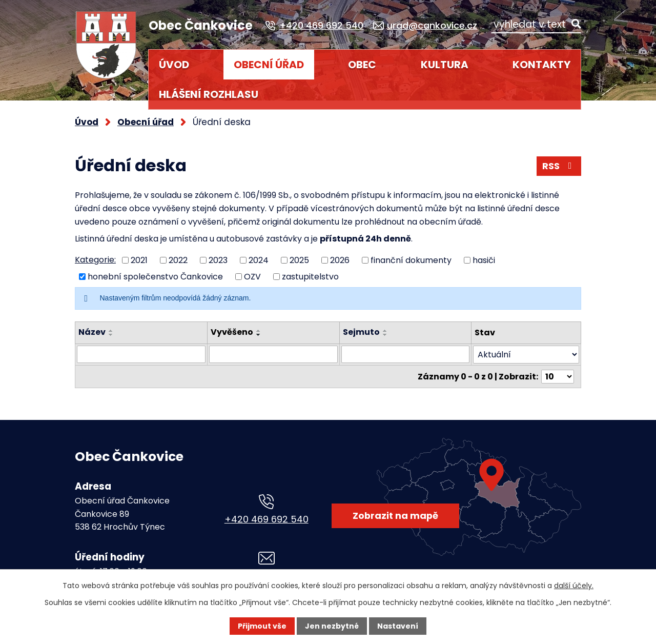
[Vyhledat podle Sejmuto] (406, 354)
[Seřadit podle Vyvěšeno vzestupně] (259, 331)
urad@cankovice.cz (266, 577)
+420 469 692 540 (266, 519)
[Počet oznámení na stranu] (558, 377)
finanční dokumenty (411, 260)
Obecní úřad (269, 65)
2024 (259, 260)
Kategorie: (95, 260)
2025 (299, 260)
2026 (340, 260)
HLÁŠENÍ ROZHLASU (209, 94)
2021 (139, 260)
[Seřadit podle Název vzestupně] (111, 331)
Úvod (174, 65)
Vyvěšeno (232, 332)
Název (92, 332)
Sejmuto (361, 332)
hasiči (484, 260)
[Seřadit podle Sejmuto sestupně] (385, 335)
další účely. (574, 586)
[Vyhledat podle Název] (141, 354)
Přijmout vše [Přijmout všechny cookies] (262, 626)
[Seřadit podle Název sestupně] (111, 335)
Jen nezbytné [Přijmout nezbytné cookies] (332, 626)
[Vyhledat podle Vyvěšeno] (273, 354)
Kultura (445, 65)
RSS (559, 166)
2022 (178, 260)
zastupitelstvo (310, 277)
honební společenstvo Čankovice (155, 277)
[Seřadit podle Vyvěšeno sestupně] (259, 335)
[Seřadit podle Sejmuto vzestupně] (385, 331)
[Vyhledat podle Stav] (526, 355)
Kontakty (541, 65)
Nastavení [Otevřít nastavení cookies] (398, 626)
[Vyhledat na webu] (536, 24)
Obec (362, 65)
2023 (218, 260)
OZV (252, 277)
